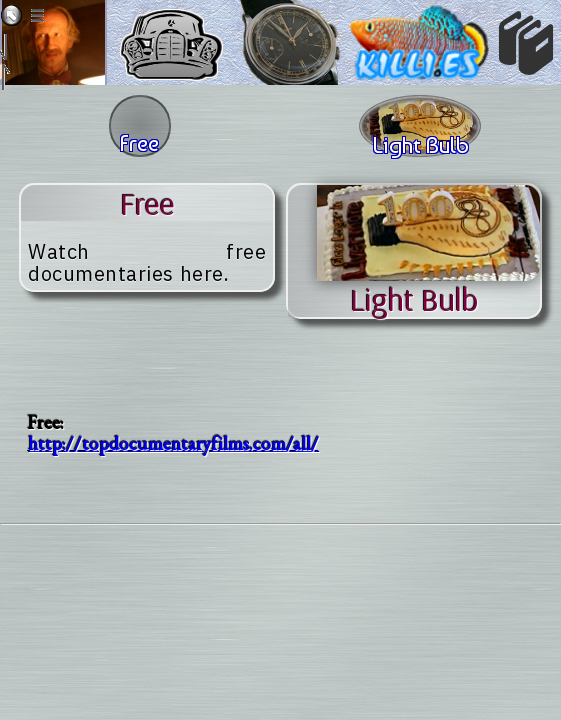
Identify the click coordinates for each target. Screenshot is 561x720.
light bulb (414, 299)
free (147, 203)
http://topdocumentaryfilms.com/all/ (173, 443)
